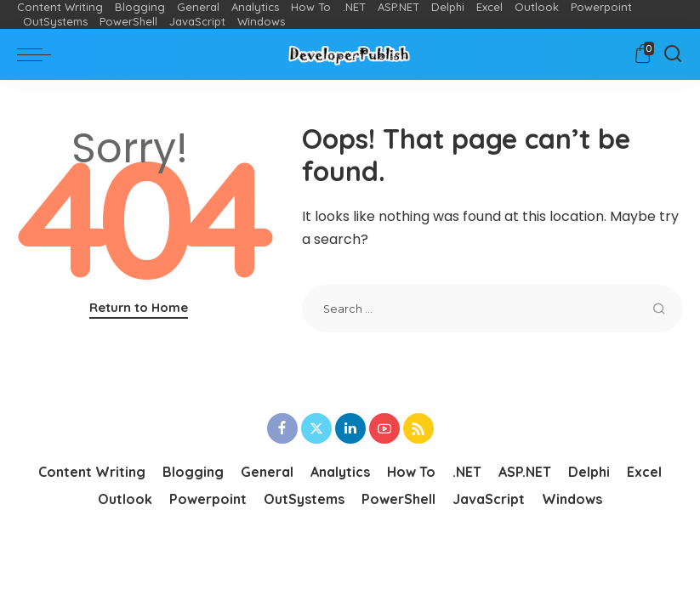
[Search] (673, 54)
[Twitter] (316, 428)
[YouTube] (384, 428)
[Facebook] (282, 428)
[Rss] (418, 428)
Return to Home (139, 307)
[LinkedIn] (350, 428)
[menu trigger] (38, 54)
